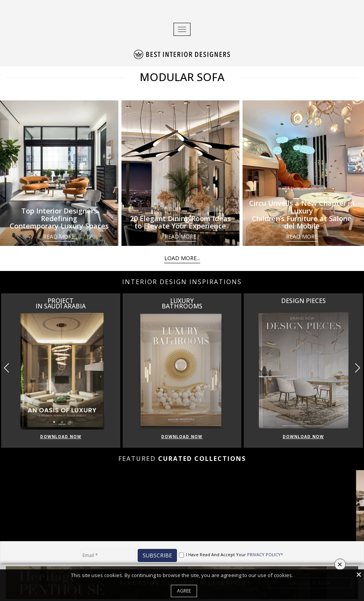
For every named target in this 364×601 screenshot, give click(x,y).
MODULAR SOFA (182, 77)
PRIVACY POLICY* (265, 554)
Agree (184, 591)
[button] (357, 368)
